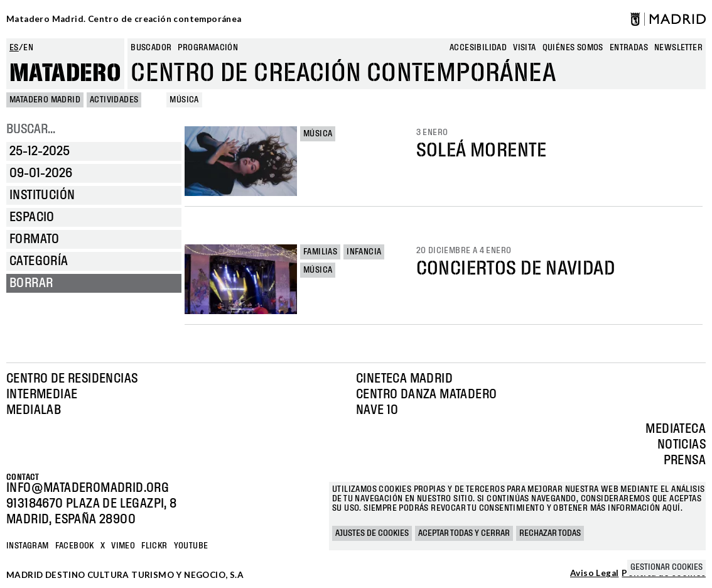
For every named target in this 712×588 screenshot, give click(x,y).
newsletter (678, 48)
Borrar (31, 283)
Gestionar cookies (666, 567)
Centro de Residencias (72, 379)
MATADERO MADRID (45, 100)
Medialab (34, 410)
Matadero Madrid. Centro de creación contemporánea (124, 19)
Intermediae (42, 395)
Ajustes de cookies (372, 533)
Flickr (154, 546)
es (14, 48)
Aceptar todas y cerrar (464, 533)
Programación (208, 48)
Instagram (28, 546)
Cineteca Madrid (404, 379)
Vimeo (123, 546)
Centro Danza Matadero (426, 395)
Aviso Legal (594, 574)
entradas (629, 48)
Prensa (685, 460)
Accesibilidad (478, 48)
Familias (320, 252)
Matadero (65, 73)
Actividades (114, 100)
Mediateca (676, 429)
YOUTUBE (191, 546)
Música (318, 134)
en (28, 48)
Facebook (75, 546)
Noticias (682, 445)
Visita (524, 48)
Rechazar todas (550, 533)
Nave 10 (377, 410)
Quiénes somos (573, 48)
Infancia (364, 252)
